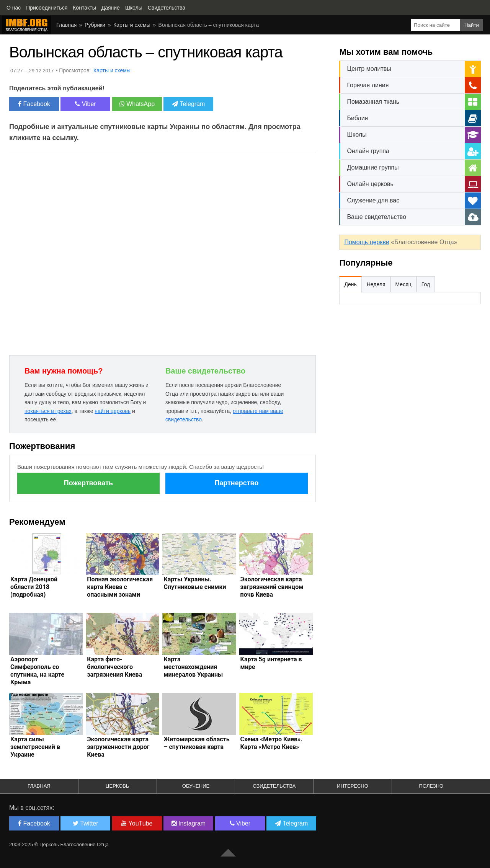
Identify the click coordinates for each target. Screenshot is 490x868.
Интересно (353, 786)
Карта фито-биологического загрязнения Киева (114, 667)
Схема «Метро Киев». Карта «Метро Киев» (271, 743)
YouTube (137, 823)
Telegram (188, 104)
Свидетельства (274, 786)
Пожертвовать (88, 483)
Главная (66, 25)
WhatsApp (137, 104)
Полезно (431, 786)
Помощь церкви (367, 242)
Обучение (196, 786)
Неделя (376, 284)
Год (426, 284)
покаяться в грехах (48, 411)
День (350, 284)
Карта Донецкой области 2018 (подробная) (34, 587)
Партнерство (236, 483)
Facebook (34, 104)
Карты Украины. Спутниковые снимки (195, 583)
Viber (86, 104)
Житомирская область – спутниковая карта (196, 743)
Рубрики (95, 25)
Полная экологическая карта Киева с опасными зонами (120, 587)
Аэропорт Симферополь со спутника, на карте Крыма (37, 671)
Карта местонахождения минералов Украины (193, 667)
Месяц (403, 284)
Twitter (85, 823)
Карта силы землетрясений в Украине (35, 747)
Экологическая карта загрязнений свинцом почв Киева (272, 587)
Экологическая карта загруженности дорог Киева (118, 747)
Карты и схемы (132, 25)
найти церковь (113, 411)
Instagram (189, 823)
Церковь (118, 786)
